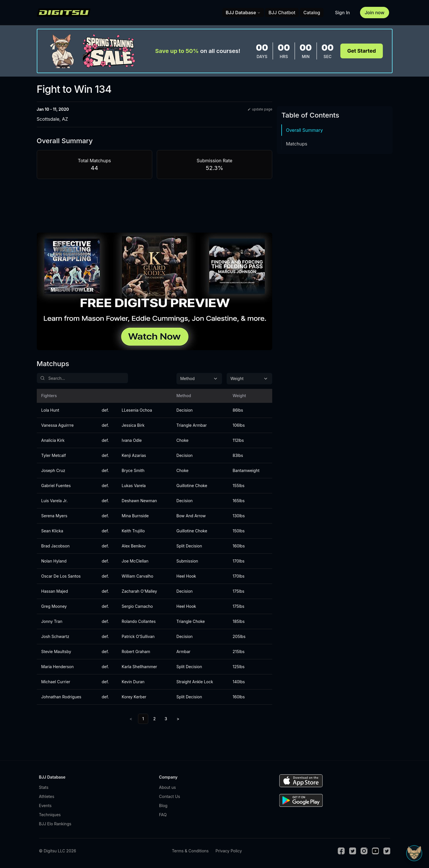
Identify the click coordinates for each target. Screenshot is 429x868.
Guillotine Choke (192, 486)
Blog (163, 806)
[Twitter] (353, 851)
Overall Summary (304, 130)
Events (45, 806)
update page (260, 109)
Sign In (342, 13)
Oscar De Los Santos (61, 576)
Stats (44, 787)
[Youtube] (375, 851)
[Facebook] (341, 851)
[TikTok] (387, 851)
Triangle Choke (191, 621)
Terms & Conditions (190, 851)
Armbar (183, 651)
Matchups (297, 144)
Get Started (361, 51)
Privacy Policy (229, 851)
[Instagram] (364, 851)
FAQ (163, 815)
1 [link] (143, 719)
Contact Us (170, 796)
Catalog (312, 13)
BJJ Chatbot (282, 13)
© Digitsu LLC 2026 (58, 851)
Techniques (50, 815)
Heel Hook (186, 576)
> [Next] (178, 719)
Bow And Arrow (191, 516)
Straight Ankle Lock (195, 682)
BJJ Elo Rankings (55, 824)
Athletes (47, 796)
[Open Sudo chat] (414, 853)
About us (167, 787)
